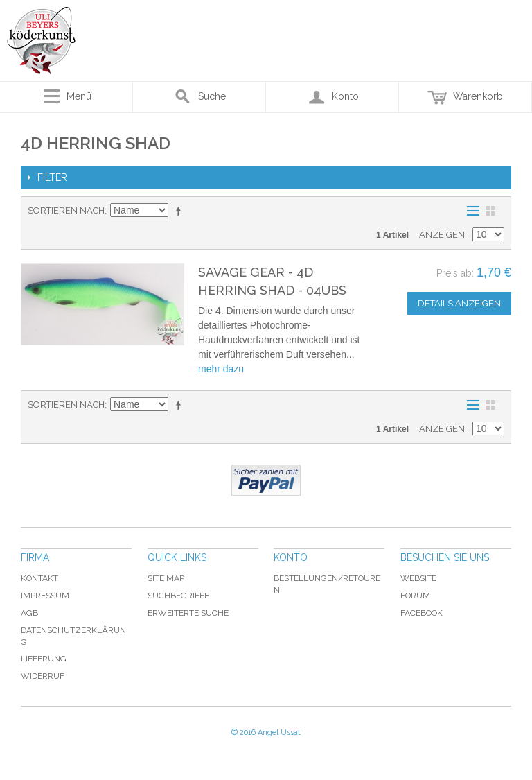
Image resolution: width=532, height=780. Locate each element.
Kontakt (39, 578)
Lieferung (44, 659)
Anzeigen (442, 235)
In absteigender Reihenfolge (181, 211)
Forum (415, 596)
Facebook (422, 613)
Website (418, 578)
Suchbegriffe (178, 596)
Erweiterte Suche (188, 613)
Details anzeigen (459, 303)
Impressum (45, 596)
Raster (490, 211)
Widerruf (43, 676)
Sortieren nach (66, 210)
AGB (29, 613)
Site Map (166, 578)
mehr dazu (221, 369)
